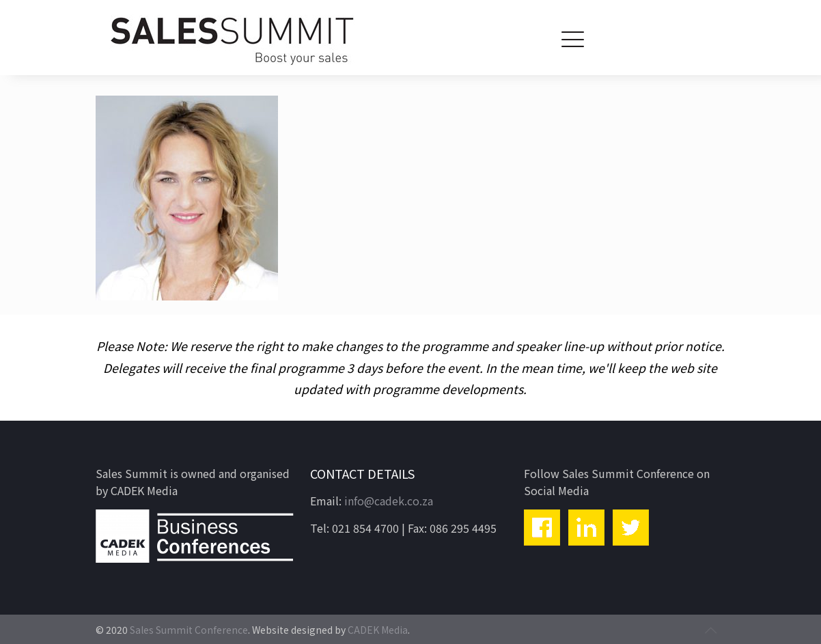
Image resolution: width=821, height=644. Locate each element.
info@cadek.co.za (389, 501)
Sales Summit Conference (189, 630)
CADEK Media (378, 630)
